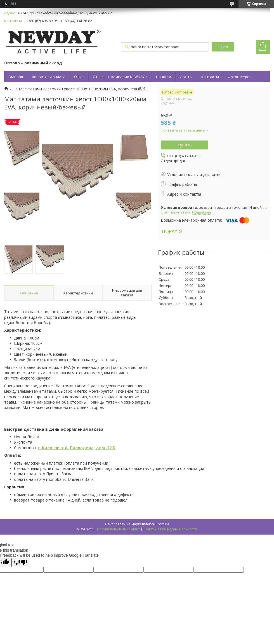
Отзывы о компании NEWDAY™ (120, 77)
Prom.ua (162, 524)
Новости (164, 77)
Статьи (186, 77)
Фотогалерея (239, 77)
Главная (16, 77)
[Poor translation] (20, 562)
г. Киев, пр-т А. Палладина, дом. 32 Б (76, 448)
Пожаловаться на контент (118, 529)
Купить (185, 145)
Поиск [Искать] (223, 47)
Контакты (210, 77)
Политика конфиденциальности (170, 529)
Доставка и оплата (49, 77)
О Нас (79, 77)
